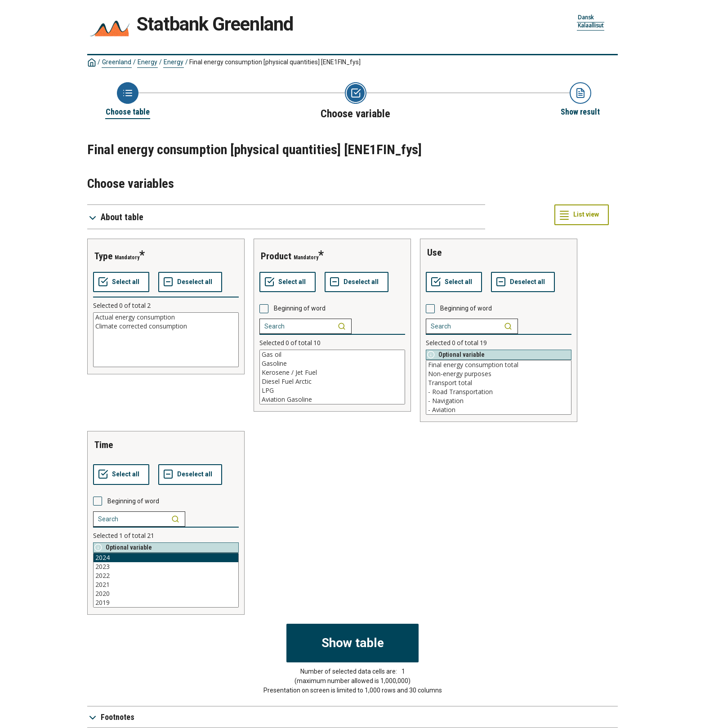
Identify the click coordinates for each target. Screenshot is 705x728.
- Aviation (499, 410)
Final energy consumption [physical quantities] (275, 62)
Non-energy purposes (499, 374)
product (276, 256)
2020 (166, 594)
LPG (332, 391)
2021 (166, 585)
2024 (166, 558)
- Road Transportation (499, 392)
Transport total (499, 383)
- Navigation (499, 401)
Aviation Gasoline (332, 400)
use (434, 253)
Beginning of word (300, 308)
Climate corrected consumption (166, 326)
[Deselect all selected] (190, 282)
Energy (147, 62)
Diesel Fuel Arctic (332, 382)
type (103, 256)
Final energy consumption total (499, 365)
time (104, 445)
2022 (166, 576)
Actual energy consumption (166, 317)
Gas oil (332, 355)
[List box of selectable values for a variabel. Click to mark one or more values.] (166, 340)
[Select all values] (121, 282)
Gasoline (332, 364)
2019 (166, 603)
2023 (166, 567)
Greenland (117, 62)
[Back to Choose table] (128, 100)
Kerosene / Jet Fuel (332, 373)
